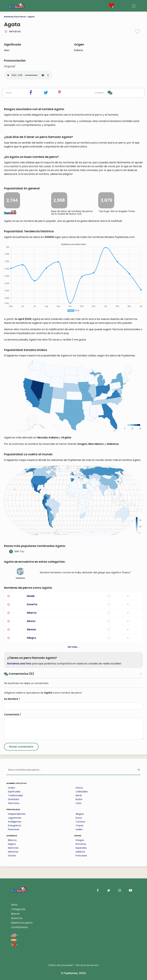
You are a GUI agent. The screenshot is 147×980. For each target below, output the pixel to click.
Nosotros (17, 918)
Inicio (14, 905)
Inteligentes (15, 822)
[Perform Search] (139, 770)
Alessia (31, 629)
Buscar (15, 914)
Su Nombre (12, 699)
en (15, 935)
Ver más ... (74, 647)
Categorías (18, 909)
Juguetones (15, 818)
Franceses (81, 856)
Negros (12, 844)
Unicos (79, 788)
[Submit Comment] (21, 747)
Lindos (11, 788)
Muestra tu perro (22, 923)
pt (14, 945)
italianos (20, 574)
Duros (79, 818)
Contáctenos (19, 927)
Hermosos (14, 803)
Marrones (13, 848)
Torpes (79, 826)
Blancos (12, 840)
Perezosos (14, 829)
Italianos (80, 852)
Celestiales (82, 792)
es (14, 940)
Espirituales (14, 792)
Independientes (17, 814)
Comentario (13, 715)
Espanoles (81, 848)
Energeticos (15, 826)
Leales (79, 829)
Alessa (31, 621)
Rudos (79, 799)
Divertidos (14, 799)
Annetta (32, 604)
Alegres (80, 814)
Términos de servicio (87, 965)
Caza (78, 803)
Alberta (32, 613)
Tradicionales (15, 795)
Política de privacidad (61, 965)
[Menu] (134, 6)
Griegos (80, 840)
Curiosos (80, 822)
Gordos (12, 856)
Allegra (31, 638)
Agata (31, 17)
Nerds (79, 795)
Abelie (31, 596)
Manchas (13, 852)
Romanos (81, 844)
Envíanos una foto (19, 664)
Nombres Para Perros (15, 17)
